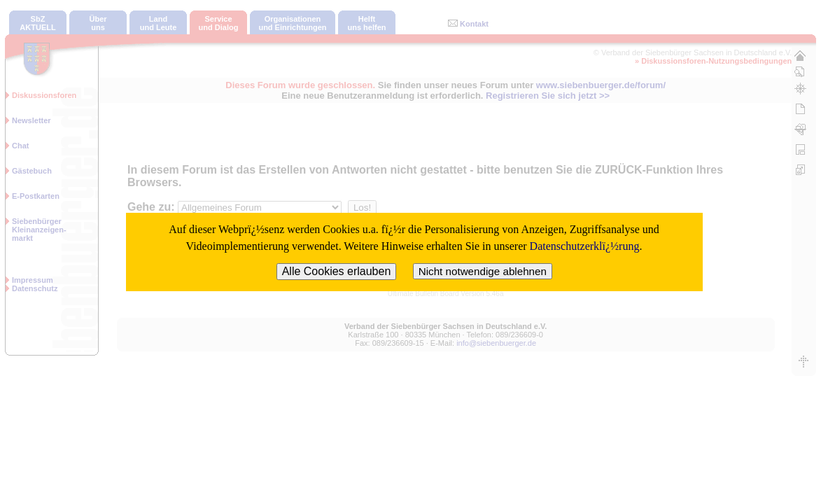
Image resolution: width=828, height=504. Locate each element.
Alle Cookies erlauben (337, 271)
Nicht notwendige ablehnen (483, 271)
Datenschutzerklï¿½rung (585, 246)
